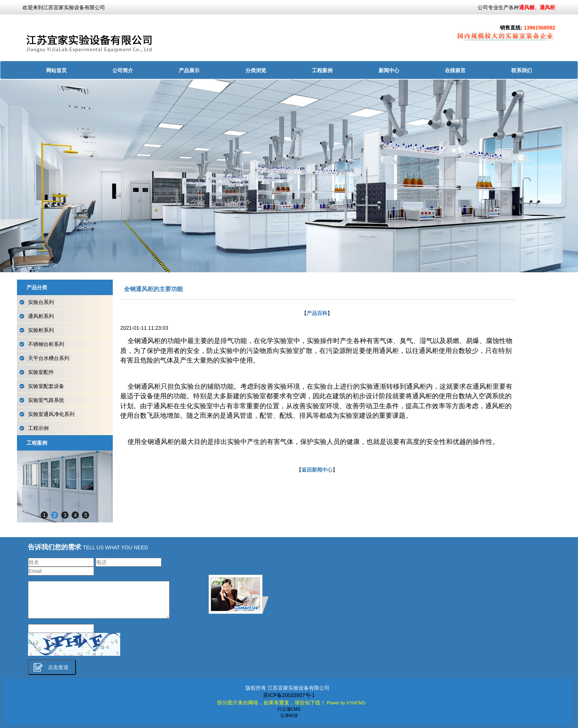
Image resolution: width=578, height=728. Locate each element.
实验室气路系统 (46, 400)
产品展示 (189, 70)
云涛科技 (289, 715)
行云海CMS (289, 709)
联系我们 (522, 70)
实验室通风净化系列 (51, 414)
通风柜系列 (41, 316)
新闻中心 (389, 70)
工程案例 (322, 70)
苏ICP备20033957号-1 (289, 695)
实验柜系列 (41, 330)
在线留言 (455, 70)
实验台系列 (41, 302)
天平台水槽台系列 (49, 358)
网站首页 (56, 70)
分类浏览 (256, 70)
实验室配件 (41, 372)
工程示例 (38, 428)
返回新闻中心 (317, 470)
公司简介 (123, 70)
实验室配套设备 (46, 386)
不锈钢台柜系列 (46, 344)
